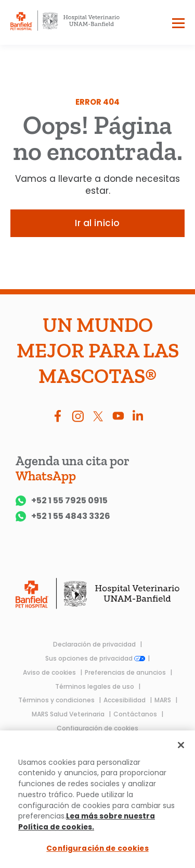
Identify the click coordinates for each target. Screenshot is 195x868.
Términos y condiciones (57, 700)
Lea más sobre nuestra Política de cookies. (87, 822)
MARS (164, 700)
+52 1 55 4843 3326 (63, 516)
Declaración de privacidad (95, 644)
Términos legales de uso (95, 686)
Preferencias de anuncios (126, 672)
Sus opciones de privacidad (95, 658)
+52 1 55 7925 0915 (62, 501)
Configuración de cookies (97, 728)
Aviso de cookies (50, 672)
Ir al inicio (97, 223)
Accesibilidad (125, 700)
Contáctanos (136, 714)
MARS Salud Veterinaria (69, 714)
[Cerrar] (181, 745)
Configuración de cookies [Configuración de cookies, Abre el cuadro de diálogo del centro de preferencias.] (97, 849)
